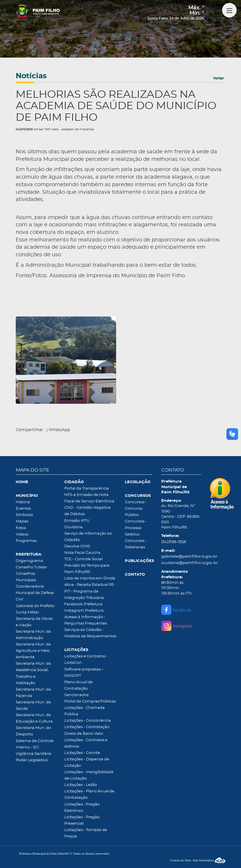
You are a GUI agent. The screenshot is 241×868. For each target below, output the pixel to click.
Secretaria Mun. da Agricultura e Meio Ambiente (33, 651)
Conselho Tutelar (31, 567)
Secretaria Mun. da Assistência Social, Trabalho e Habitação (33, 673)
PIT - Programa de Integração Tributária (84, 595)
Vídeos (22, 535)
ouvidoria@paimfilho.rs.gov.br (181, 563)
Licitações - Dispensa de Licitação (87, 763)
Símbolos (24, 515)
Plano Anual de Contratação (79, 685)
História (23, 502)
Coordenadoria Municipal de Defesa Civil (35, 593)
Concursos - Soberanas (136, 544)
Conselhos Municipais (26, 577)
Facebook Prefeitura (83, 604)
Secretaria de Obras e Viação (34, 622)
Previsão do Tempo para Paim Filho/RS (87, 569)
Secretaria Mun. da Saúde (33, 706)
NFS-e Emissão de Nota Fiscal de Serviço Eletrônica (89, 498)
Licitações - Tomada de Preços (86, 833)
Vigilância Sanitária (33, 754)
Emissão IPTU (77, 521)
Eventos (23, 509)
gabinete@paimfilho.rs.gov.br (181, 557)
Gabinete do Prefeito (35, 606)
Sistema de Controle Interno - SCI (35, 744)
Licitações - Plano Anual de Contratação (89, 795)
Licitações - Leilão (81, 785)
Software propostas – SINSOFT (84, 673)
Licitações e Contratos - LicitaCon (86, 660)
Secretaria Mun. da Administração (33, 635)
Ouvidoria (73, 527)
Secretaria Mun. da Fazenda (33, 693)
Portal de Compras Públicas (90, 701)
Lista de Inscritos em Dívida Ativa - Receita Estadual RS (90, 582)
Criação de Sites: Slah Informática (198, 860)
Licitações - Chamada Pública (85, 711)
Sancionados (76, 695)
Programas (26, 541)
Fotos (21, 528)
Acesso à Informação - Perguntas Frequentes (86, 620)
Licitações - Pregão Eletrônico (82, 808)
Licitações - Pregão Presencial (82, 820)
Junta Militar (27, 612)
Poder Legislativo (32, 760)
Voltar (218, 78)
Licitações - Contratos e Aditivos (86, 743)
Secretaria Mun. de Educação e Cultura (34, 718)
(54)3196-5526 (174, 542)
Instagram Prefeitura (84, 611)
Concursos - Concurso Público (136, 509)
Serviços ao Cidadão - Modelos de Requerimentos (90, 633)
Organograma (29, 561)
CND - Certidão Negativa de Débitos (87, 511)
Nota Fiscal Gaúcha (82, 553)
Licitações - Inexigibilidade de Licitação (89, 775)
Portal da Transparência (87, 489)
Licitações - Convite (82, 753)
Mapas (22, 521)
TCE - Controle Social (83, 559)
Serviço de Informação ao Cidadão (88, 537)
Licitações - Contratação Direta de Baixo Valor (87, 730)
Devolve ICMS (77, 546)
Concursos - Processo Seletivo (136, 528)
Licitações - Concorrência (88, 721)
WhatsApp (59, 430)
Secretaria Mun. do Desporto (33, 731)
